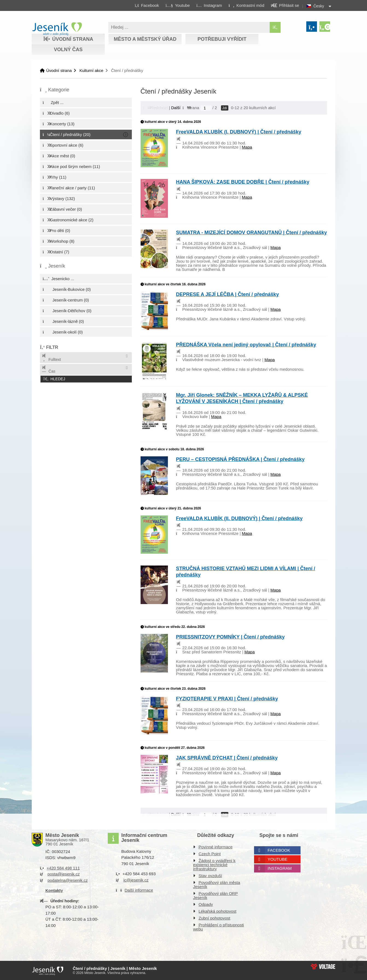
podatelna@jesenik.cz (68, 880)
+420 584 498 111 (63, 868)
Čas (48, 369)
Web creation (323, 967)
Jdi (225, 108)
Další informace (139, 890)
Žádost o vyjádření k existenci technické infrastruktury (214, 865)
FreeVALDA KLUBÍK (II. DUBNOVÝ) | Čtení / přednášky (239, 518)
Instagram (280, 868)
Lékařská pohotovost (217, 911)
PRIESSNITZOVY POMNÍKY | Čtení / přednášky (230, 637)
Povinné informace (215, 847)
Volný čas (68, 50)
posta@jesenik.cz (64, 874)
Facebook (279, 850)
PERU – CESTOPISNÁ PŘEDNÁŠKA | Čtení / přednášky (240, 459)
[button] (246, 5)
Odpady (206, 904)
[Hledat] (275, 27)
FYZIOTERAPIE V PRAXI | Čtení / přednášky (227, 699)
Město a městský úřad (145, 39)
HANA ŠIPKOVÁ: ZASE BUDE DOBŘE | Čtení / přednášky (243, 182)
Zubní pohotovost (214, 918)
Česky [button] (319, 6)
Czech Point (210, 854)
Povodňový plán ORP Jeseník (215, 895)
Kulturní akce (91, 70)
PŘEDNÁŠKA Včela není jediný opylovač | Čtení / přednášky (246, 345)
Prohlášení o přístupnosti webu (219, 927)
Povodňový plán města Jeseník (217, 885)
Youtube (278, 859)
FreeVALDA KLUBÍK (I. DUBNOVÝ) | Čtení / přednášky (239, 132)
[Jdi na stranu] (206, 108)
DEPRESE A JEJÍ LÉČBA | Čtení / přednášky (228, 294)
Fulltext (51, 358)
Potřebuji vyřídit (222, 39)
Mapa (247, 147)
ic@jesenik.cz (136, 880)
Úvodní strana (57, 29)
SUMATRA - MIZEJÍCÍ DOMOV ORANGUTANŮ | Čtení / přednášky (252, 233)
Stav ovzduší (210, 876)
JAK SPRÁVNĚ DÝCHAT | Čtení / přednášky (227, 758)
